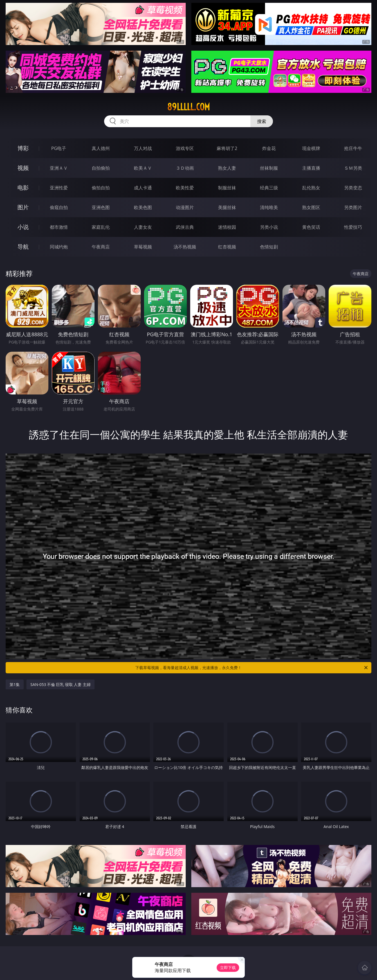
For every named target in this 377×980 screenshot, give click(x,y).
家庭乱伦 (101, 227)
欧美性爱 (185, 188)
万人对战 (143, 148)
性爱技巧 (353, 227)
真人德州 (101, 148)
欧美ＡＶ (143, 168)
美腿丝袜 (227, 207)
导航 (23, 247)
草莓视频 (143, 247)
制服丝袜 (227, 188)
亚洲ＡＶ (59, 168)
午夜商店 (101, 247)
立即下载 (228, 967)
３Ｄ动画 (185, 168)
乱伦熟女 (311, 188)
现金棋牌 (311, 148)
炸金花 (269, 148)
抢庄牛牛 (353, 148)
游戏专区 (185, 148)
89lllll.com (188, 107)
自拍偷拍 (101, 168)
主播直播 (311, 168)
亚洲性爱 (59, 188)
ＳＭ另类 (353, 168)
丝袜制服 (269, 168)
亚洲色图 (101, 207)
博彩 (23, 148)
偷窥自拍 (59, 207)
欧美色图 (143, 207)
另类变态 (353, 188)
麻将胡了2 (227, 148)
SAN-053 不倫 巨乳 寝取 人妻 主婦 (60, 684)
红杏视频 (227, 247)
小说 (23, 227)
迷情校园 (227, 227)
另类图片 (353, 207)
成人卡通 (143, 188)
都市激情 (59, 227)
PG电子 (59, 148)
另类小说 (269, 227)
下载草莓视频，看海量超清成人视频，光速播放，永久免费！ (252, 668)
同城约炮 (59, 247)
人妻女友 (143, 227)
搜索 (262, 121)
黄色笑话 (311, 227)
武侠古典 (185, 227)
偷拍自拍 (101, 188)
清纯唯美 (269, 207)
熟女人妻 (227, 168)
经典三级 (269, 188)
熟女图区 (311, 207)
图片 (23, 207)
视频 (23, 168)
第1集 (15, 684)
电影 (23, 188)
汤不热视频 (185, 247)
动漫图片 (185, 207)
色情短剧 (269, 247)
